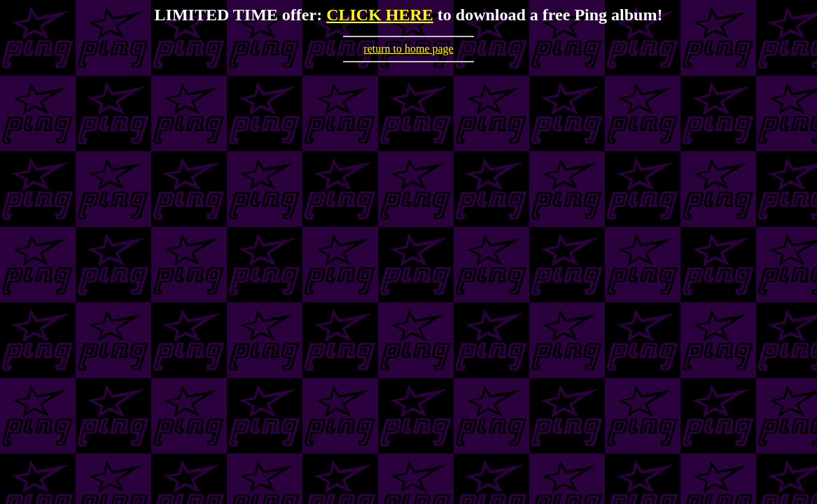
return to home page (408, 49)
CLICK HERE (380, 15)
